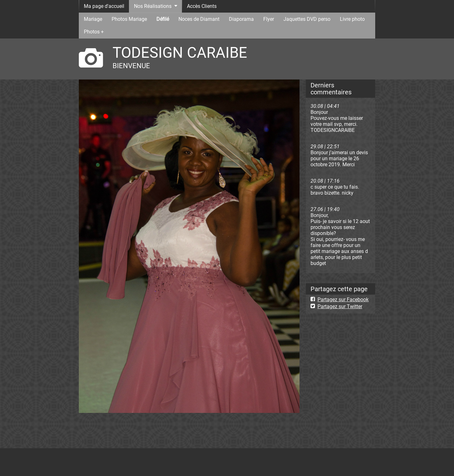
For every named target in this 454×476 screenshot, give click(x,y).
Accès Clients (202, 6)
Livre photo (352, 19)
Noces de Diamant (199, 19)
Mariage (93, 19)
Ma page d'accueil (104, 6)
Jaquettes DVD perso (307, 19)
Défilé (163, 19)
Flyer (269, 19)
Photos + (94, 32)
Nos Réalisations (153, 6)
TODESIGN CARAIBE (180, 53)
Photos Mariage (129, 19)
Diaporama (241, 19)
